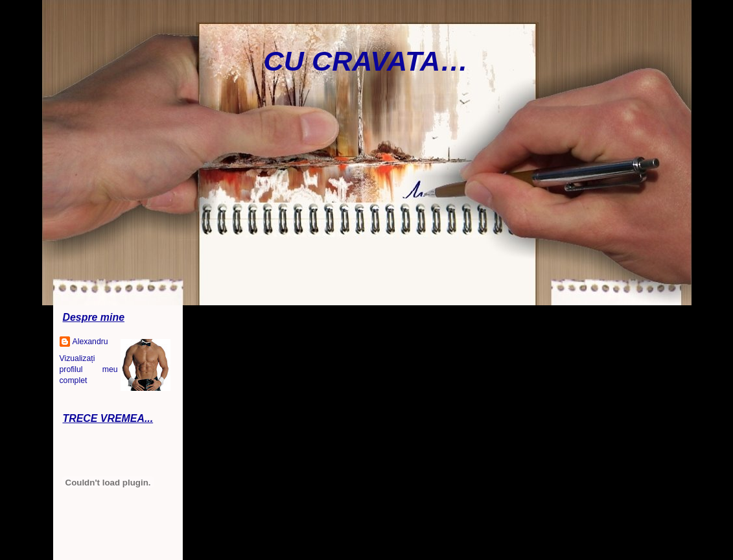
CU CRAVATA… (366, 61)
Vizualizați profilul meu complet (89, 369)
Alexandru (90, 342)
